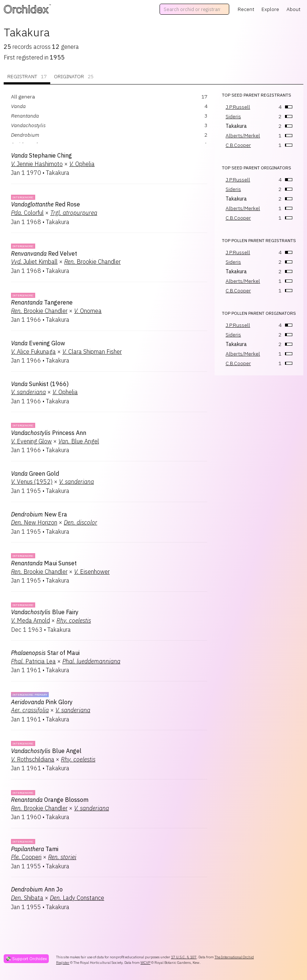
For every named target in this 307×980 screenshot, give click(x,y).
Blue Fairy (45, 612)
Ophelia (82, 164)
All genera (23, 97)
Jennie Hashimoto (37, 164)
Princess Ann (49, 433)
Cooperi (26, 857)
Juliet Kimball (34, 262)
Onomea (88, 311)
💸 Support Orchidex (26, 959)
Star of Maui (45, 653)
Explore (270, 9)
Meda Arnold (30, 620)
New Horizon (34, 522)
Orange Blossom (50, 800)
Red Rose (45, 204)
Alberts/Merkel (243, 136)
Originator (74, 77)
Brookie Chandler (92, 262)
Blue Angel (79, 441)
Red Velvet (44, 253)
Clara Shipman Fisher (92, 352)
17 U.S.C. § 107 (184, 957)
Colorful (27, 213)
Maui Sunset (44, 563)
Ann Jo (37, 889)
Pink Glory (42, 702)
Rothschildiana (33, 759)
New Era (39, 514)
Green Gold (35, 473)
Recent (246, 9)
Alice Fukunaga (33, 352)
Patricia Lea (33, 661)
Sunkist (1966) (40, 384)
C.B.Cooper (238, 145)
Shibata (27, 898)
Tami (35, 849)
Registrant (27, 77)
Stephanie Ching (41, 155)
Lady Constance (77, 898)
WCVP (145, 963)
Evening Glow (38, 343)
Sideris (233, 116)
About (293, 9)
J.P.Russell (238, 107)
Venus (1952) (32, 482)
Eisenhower (92, 572)
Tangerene (42, 302)
